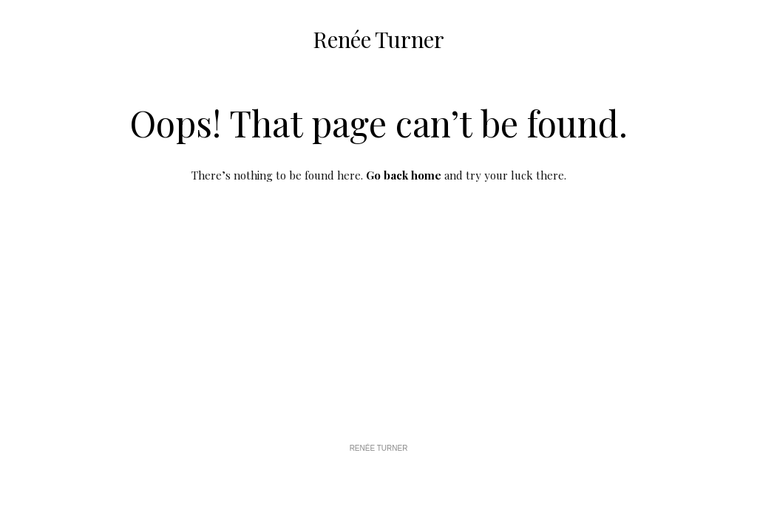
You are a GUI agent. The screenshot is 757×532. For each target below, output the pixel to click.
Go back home (404, 175)
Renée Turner (378, 39)
